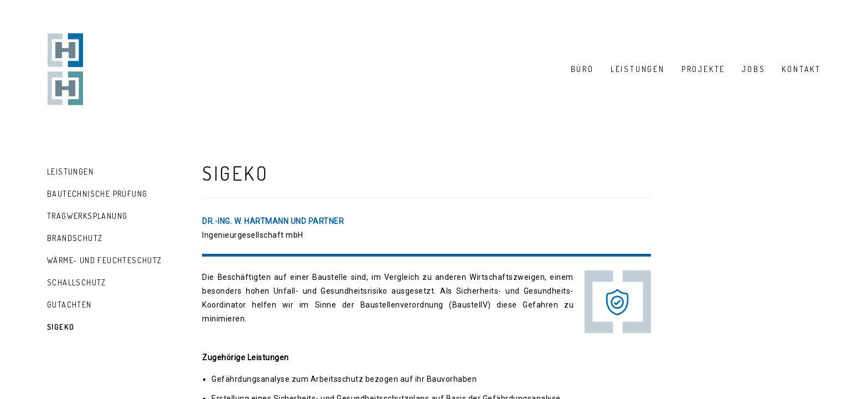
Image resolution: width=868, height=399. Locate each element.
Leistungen (70, 172)
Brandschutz (75, 238)
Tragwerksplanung (87, 216)
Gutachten (69, 305)
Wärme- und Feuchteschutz (105, 260)
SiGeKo (61, 327)
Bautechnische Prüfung (97, 194)
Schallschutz (77, 282)
